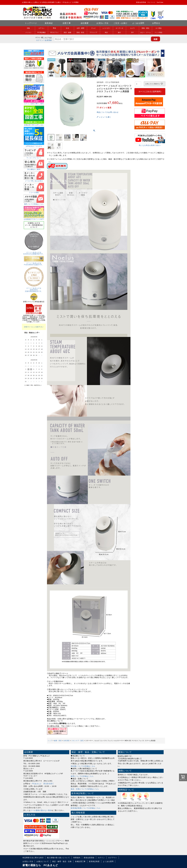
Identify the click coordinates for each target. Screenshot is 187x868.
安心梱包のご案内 (34, 169)
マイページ (151, 2)
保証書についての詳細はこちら (83, 766)
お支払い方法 (102, 23)
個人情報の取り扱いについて (58, 858)
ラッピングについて (34, 157)
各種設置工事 (80, 861)
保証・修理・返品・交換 (62, 861)
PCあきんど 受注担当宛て (43, 784)
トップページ (31, 23)
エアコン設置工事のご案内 (34, 103)
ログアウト (113, 858)
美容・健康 (68, 32)
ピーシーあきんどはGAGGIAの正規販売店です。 (34, 252)
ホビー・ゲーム (146, 32)
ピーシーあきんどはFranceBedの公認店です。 (34, 263)
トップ (50, 741)
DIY (132, 32)
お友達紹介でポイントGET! (34, 218)
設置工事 (67, 23)
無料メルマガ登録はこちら (34, 203)
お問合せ (156, 23)
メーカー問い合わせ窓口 (34, 180)
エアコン (42, 28)
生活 (67, 28)
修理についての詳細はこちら (82, 776)
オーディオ (119, 28)
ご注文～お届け (120, 23)
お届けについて (43, 861)
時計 (106, 32)
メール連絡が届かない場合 (41, 810)
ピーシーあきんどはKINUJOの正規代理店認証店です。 (34, 289)
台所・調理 (81, 28)
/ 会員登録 (48, 40)
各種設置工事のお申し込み (34, 124)
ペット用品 (158, 32)
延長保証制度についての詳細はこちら (86, 808)
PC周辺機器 (42, 32)
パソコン (28, 32)
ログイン (40, 40)
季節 (54, 28)
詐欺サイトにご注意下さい (34, 327)
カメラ (132, 28)
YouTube (160, 2)
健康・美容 (58, 741)
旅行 (119, 32)
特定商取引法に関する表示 (33, 858)
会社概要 (85, 23)
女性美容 (66, 741)
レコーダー (106, 28)
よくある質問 (138, 23)
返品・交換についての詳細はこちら (85, 789)
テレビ (93, 28)
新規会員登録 (141, 2)
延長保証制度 (94, 861)
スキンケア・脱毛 (78, 741)
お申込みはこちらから (34, 145)
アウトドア (93, 32)
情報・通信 (145, 28)
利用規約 (77, 858)
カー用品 (159, 28)
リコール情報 (34, 192)
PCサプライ (55, 32)
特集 (28, 28)
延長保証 (49, 23)
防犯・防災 (81, 32)
